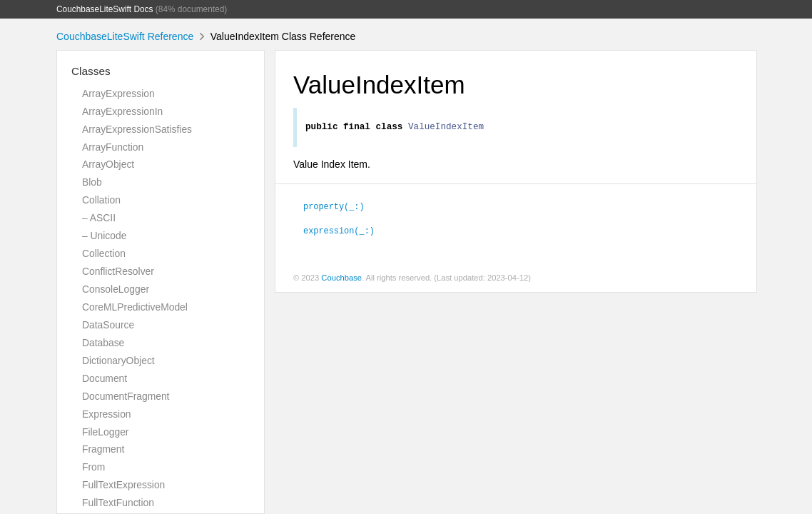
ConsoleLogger (116, 289)
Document (105, 378)
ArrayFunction (113, 147)
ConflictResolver (118, 271)
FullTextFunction (118, 503)
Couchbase (341, 280)
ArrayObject (108, 164)
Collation (101, 200)
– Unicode (104, 236)
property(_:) (334, 208)
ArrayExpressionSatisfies (137, 129)
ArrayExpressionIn (122, 111)
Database (103, 343)
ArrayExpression (118, 94)
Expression (107, 414)
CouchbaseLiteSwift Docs (105, 9)
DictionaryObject (118, 361)
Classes (91, 71)
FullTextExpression (123, 485)
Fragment (103, 449)
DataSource (108, 325)
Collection (104, 253)
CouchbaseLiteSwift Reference (125, 36)
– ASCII (99, 218)
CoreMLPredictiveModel (135, 307)
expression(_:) (339, 232)
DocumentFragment (126, 396)
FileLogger (106, 432)
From (93, 467)
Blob (92, 182)
